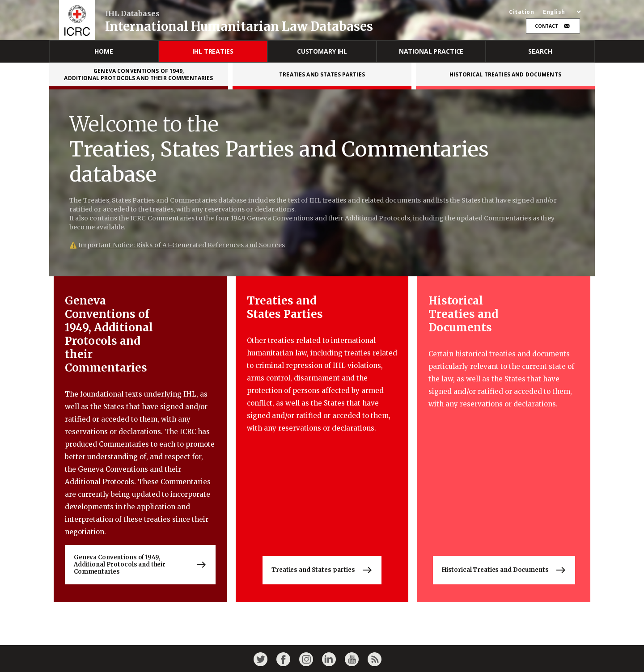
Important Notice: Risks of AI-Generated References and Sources (182, 245)
